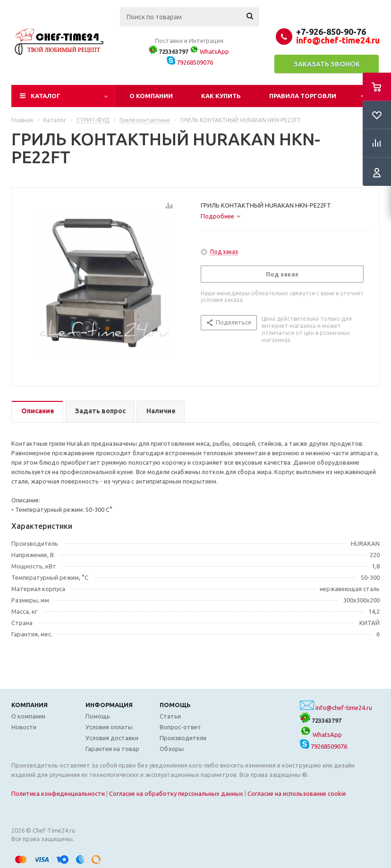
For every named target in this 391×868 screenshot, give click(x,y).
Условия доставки (112, 738)
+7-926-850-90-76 (331, 32)
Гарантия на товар (112, 749)
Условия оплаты (109, 727)
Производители (183, 738)
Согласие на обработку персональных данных (176, 793)
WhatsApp (209, 51)
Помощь (175, 705)
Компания (30, 705)
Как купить (221, 96)
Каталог (46, 96)
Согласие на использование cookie (297, 793)
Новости (24, 727)
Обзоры (172, 749)
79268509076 (190, 62)
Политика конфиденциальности (58, 793)
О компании (151, 96)
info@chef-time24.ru (344, 708)
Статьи (170, 716)
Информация (109, 705)
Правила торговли (303, 96)
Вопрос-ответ (180, 727)
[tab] (221, 216)
